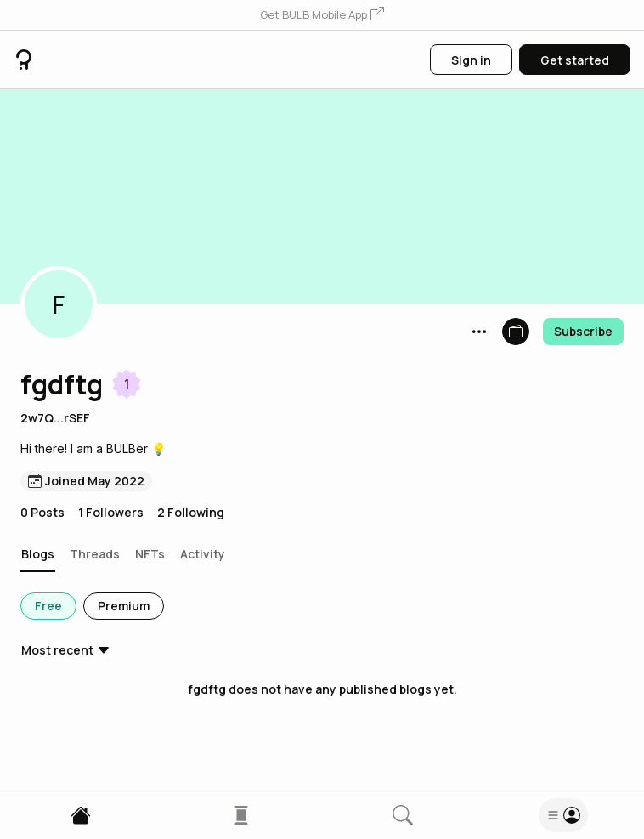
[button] (322, 15)
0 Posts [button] (42, 512)
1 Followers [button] (111, 512)
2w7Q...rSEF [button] (55, 418)
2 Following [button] (191, 512)
